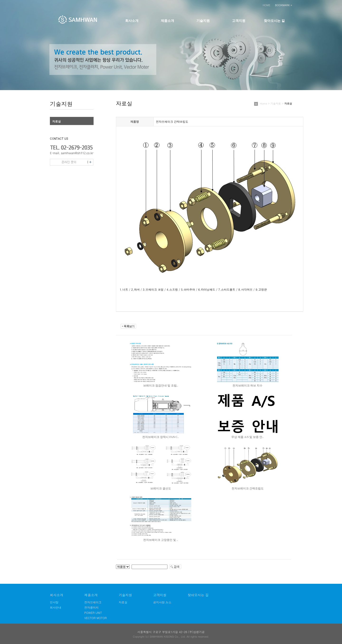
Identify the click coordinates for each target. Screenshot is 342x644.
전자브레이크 (93, 602)
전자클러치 (91, 607)
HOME (266, 5)
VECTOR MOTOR (95, 618)
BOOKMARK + (284, 5)
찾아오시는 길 (274, 21)
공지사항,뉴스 (162, 602)
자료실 (57, 121)
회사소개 (132, 21)
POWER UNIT (93, 613)
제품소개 (167, 21)
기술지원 (203, 21)
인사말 (54, 602)
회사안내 (56, 607)
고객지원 (239, 21)
